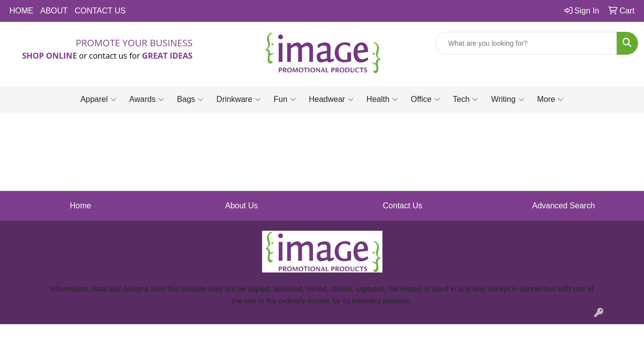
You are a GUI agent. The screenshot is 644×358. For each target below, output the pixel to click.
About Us (242, 206)
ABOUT (54, 11)
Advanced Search (563, 206)
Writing (507, 99)
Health (382, 99)
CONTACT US (100, 11)
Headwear (331, 99)
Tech (466, 99)
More (550, 99)
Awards (147, 99)
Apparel (98, 99)
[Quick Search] (526, 43)
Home (81, 206)
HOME (21, 11)
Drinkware (238, 99)
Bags (190, 99)
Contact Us (403, 206)
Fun (285, 99)
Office (425, 99)
